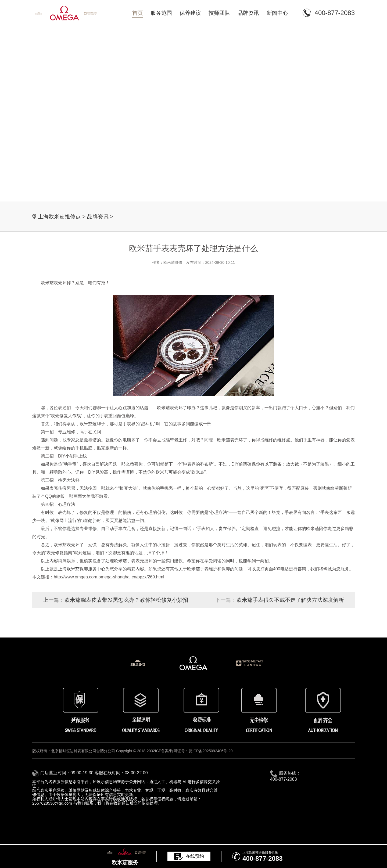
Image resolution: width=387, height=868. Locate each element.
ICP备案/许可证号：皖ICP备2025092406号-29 (194, 751)
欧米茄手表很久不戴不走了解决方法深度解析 (290, 600)
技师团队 (219, 13)
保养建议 (190, 13)
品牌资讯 (248, 13)
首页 (138, 13)
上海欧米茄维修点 (59, 217)
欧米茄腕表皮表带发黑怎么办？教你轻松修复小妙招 (126, 600)
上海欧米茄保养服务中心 (82, 569)
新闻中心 (277, 13)
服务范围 (161, 13)
